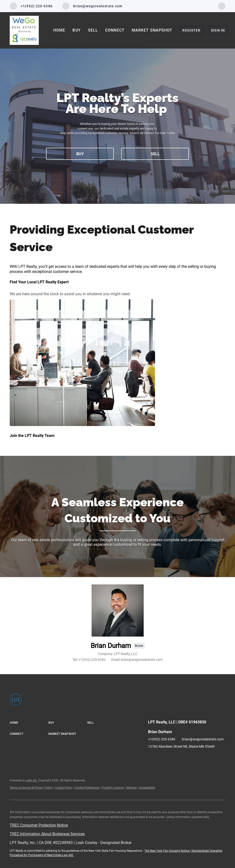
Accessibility (147, 788)
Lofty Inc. (32, 780)
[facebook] (222, 6)
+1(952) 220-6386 (162, 739)
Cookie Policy (64, 788)
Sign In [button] (218, 30)
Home (59, 30)
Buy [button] (76, 30)
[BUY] (80, 154)
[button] (29, 723)
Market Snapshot (152, 30)
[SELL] (155, 154)
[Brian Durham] (118, 610)
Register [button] (191, 30)
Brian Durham (111, 646)
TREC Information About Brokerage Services (47, 834)
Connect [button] (115, 30)
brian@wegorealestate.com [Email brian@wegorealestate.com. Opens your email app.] (203, 739)
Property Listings (113, 788)
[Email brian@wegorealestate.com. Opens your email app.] (92, 6)
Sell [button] (93, 30)
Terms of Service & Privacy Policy (31, 788)
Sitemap (131, 788)
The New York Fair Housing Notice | (168, 851)
